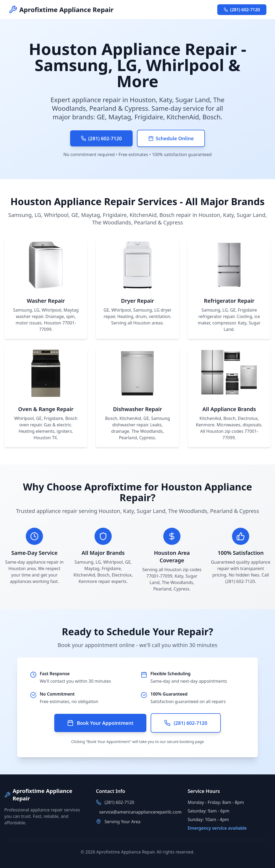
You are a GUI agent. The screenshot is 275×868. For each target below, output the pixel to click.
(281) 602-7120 (242, 10)
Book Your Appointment (100, 723)
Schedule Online (171, 138)
